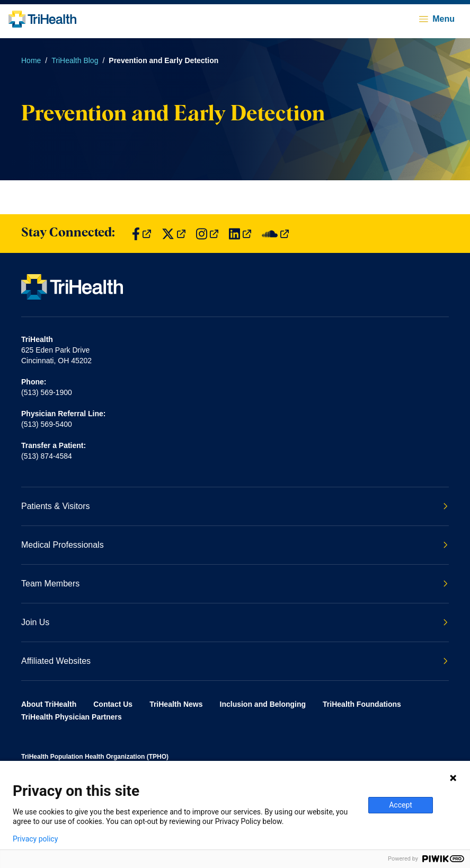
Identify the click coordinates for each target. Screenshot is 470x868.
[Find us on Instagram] (207, 234)
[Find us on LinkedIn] (240, 234)
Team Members (234, 584)
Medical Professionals (234, 545)
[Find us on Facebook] (141, 234)
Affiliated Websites (234, 661)
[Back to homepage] (42, 19)
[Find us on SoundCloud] (275, 234)
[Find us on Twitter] (174, 234)
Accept (401, 805)
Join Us (234, 622)
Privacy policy (35, 839)
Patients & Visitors (234, 506)
